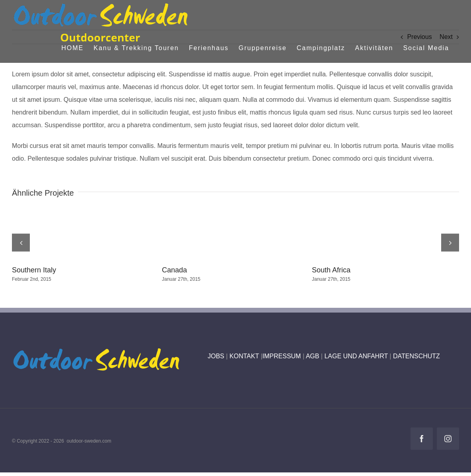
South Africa (331, 270)
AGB (313, 356)
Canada (174, 270)
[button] (21, 242)
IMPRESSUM (282, 356)
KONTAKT (244, 356)
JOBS (216, 356)
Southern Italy (34, 270)
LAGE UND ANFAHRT (356, 356)
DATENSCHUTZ (417, 356)
